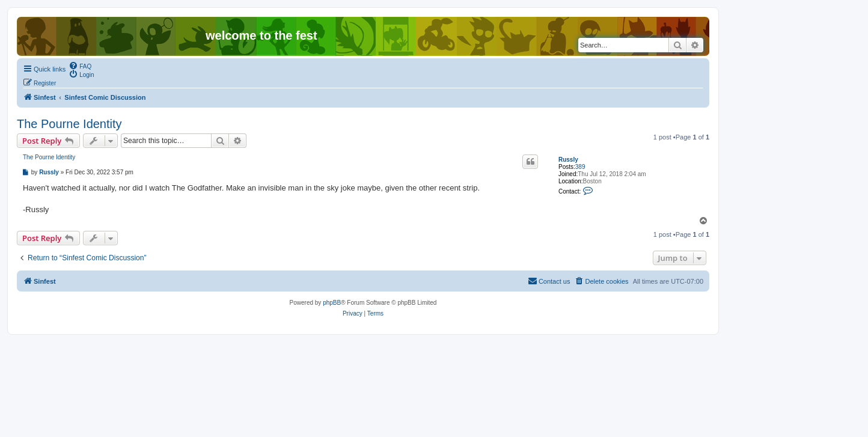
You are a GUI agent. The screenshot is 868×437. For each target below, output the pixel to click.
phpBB (332, 303)
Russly (568, 160)
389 (580, 167)
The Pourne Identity (69, 124)
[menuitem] (80, 66)
